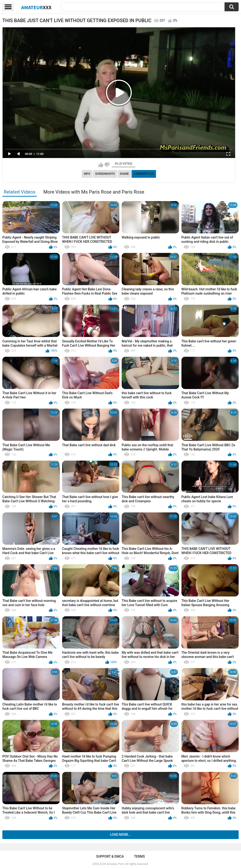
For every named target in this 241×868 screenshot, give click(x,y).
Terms (140, 856)
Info (87, 174)
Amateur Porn (116, 864)
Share (124, 174)
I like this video (101, 165)
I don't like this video (107, 165)
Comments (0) (144, 174)
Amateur (36, 7)
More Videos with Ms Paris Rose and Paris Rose (94, 192)
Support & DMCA (110, 856)
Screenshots (105, 174)
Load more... (121, 835)
